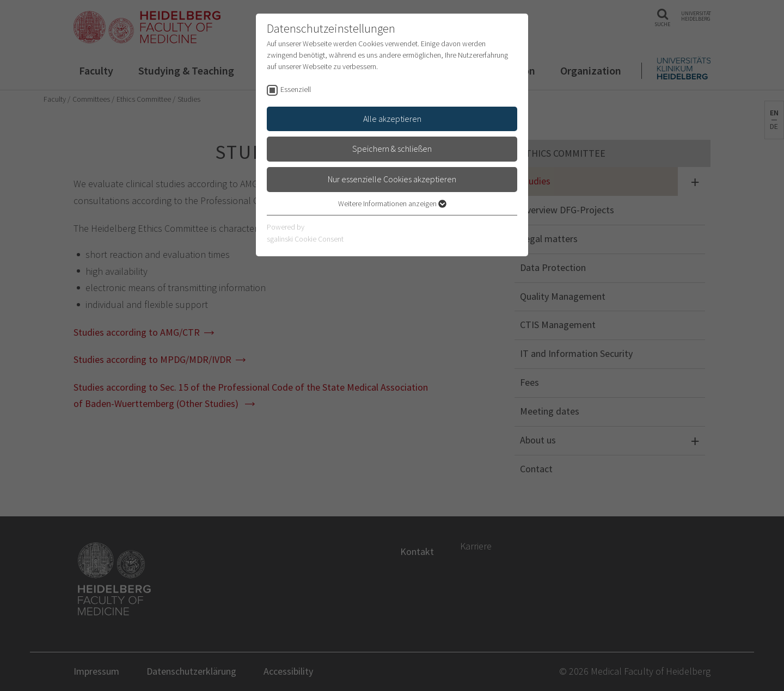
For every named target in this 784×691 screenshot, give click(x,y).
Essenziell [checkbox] (296, 89)
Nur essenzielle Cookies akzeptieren (392, 179)
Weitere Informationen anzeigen (392, 203)
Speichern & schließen (392, 149)
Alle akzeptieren (392, 119)
